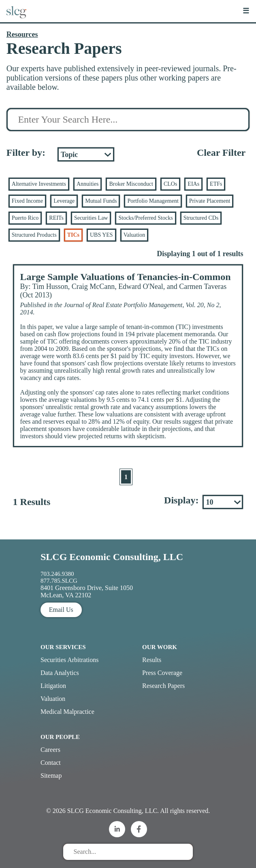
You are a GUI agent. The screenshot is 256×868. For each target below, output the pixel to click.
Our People (60, 737)
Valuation (134, 235)
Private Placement (210, 201)
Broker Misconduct (131, 184)
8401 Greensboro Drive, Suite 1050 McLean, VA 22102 (87, 591)
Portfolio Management (153, 201)
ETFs (216, 184)
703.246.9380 (57, 574)
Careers (50, 750)
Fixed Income (27, 201)
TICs (73, 235)
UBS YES (101, 235)
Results (152, 660)
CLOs (170, 184)
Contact (51, 763)
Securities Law (91, 218)
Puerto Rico (25, 218)
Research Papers (163, 686)
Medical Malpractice (67, 712)
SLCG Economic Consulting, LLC (112, 557)
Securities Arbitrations (70, 660)
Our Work (160, 647)
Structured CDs (201, 218)
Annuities (87, 184)
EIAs (193, 184)
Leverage (64, 201)
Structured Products (34, 235)
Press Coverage (162, 673)
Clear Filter (221, 153)
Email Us (61, 610)
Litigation (53, 686)
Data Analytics (60, 673)
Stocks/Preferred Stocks (145, 218)
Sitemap (51, 776)
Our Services (63, 647)
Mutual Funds (101, 201)
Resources (22, 34)
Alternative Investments (39, 184)
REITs (56, 218)
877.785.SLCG (59, 581)
